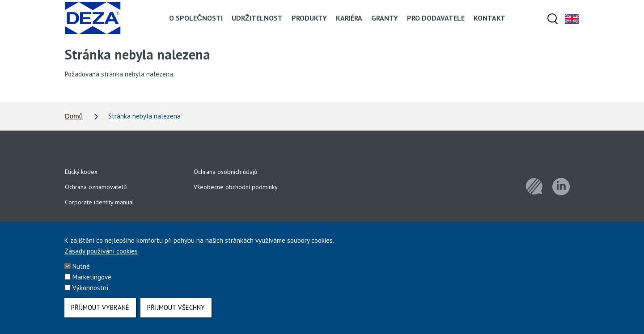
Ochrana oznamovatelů (96, 187)
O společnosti (196, 18)
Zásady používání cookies (101, 256)
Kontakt (489, 18)
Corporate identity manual (100, 202)
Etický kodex (81, 172)
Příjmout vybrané (100, 313)
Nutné (81, 272)
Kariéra (349, 18)
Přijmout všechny (176, 313)
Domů (74, 116)
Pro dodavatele (436, 18)
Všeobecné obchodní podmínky (236, 187)
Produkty (309, 18)
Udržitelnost (257, 18)
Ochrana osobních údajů (226, 172)
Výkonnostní (90, 293)
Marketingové (92, 282)
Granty (385, 18)
